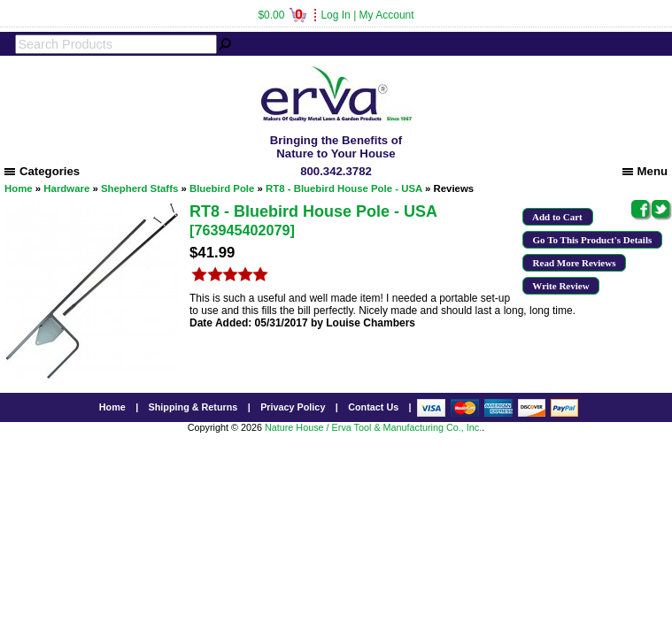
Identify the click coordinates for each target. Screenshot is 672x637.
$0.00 (282, 15)
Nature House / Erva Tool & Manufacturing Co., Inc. (373, 427)
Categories (42, 171)
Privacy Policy (293, 407)
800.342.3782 (336, 171)
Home (19, 188)
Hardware (66, 188)
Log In (335, 15)
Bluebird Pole (222, 188)
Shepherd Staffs (139, 188)
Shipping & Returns (193, 407)
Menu (645, 171)
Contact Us (373, 407)
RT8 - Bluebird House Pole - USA (344, 188)
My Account (387, 15)
